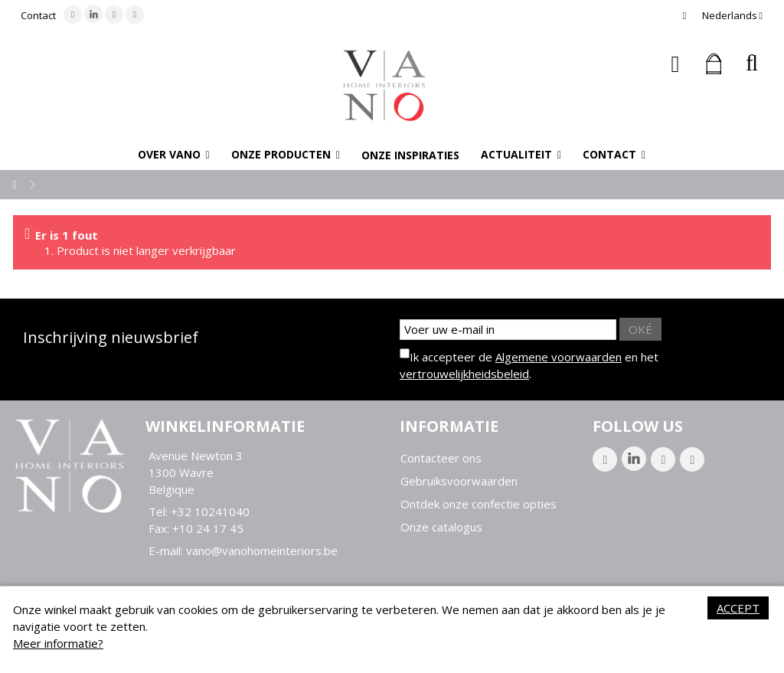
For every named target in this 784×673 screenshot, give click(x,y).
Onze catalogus (441, 527)
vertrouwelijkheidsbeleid (464, 374)
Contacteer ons (441, 458)
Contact (38, 15)
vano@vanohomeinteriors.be (262, 550)
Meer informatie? (58, 643)
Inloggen (676, 64)
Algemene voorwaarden (559, 357)
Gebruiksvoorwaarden (459, 481)
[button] (174, 155)
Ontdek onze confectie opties (479, 504)
